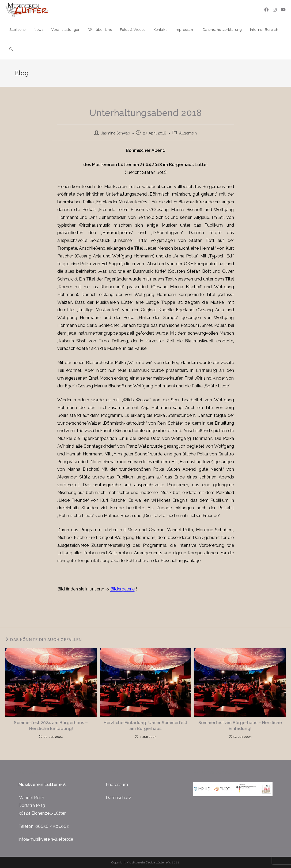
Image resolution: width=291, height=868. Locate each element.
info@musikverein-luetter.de (46, 839)
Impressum (117, 785)
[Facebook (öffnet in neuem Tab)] (266, 10)
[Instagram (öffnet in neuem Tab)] (275, 10)
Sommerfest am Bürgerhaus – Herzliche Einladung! (240, 726)
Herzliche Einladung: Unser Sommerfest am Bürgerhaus (145, 726)
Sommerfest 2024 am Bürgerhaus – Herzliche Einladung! (51, 726)
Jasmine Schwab (116, 133)
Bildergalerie (122, 589)
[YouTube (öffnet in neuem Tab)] (283, 10)
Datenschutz (118, 798)
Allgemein (188, 133)
